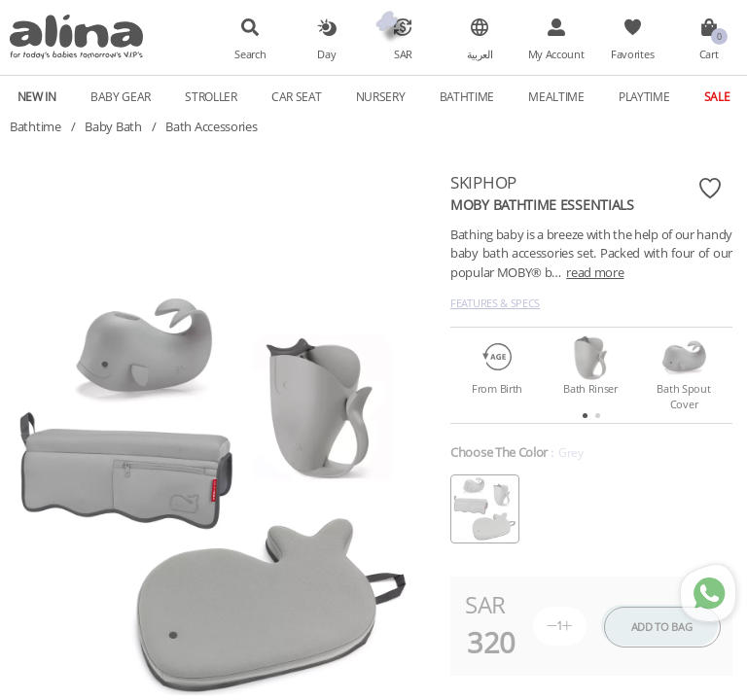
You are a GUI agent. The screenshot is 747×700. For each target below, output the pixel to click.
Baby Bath (113, 126)
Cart (709, 54)
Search (250, 54)
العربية (480, 54)
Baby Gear (121, 96)
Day (326, 54)
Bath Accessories (211, 126)
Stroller (211, 96)
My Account (556, 54)
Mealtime (556, 96)
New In (37, 96)
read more (595, 272)
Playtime (644, 96)
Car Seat (297, 96)
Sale (717, 96)
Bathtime (467, 96)
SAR (403, 54)
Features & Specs (495, 303)
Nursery (381, 96)
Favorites (632, 54)
